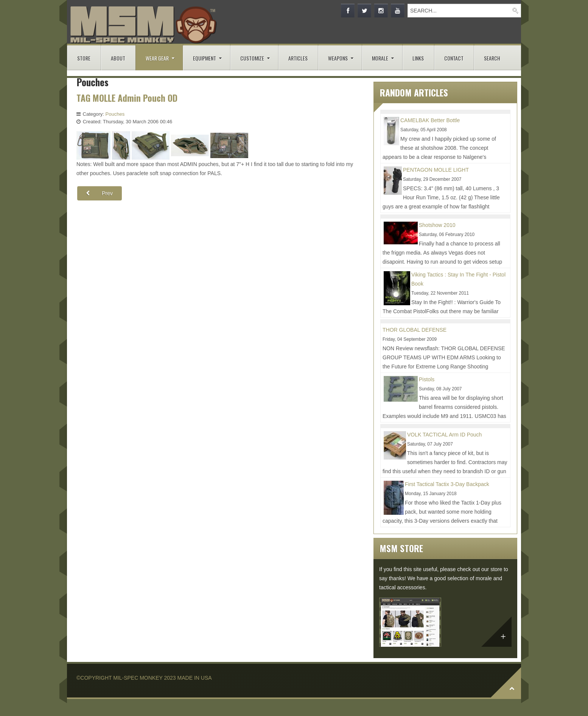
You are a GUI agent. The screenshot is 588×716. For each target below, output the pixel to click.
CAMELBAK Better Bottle (430, 120)
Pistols (427, 379)
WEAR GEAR (157, 58)
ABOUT (118, 58)
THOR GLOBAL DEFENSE (415, 330)
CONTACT (454, 58)
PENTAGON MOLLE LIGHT (436, 170)
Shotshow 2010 (437, 225)
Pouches (115, 114)
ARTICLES (298, 58)
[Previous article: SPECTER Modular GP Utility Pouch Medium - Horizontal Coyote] (100, 193)
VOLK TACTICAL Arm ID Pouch (444, 435)
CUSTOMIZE (252, 58)
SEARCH (492, 58)
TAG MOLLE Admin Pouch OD (127, 98)
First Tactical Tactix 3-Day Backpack (447, 484)
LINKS (418, 58)
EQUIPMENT (205, 58)
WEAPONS (338, 58)
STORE (84, 58)
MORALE (380, 58)
